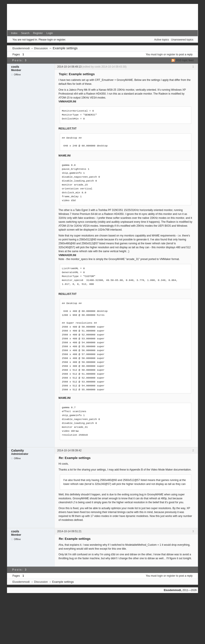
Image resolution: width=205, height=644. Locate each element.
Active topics (161, 40)
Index (14, 33)
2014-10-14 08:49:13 (69, 67)
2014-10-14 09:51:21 (69, 531)
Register (38, 33)
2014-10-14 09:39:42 (69, 450)
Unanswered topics (182, 40)
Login (50, 33)
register (171, 54)
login (160, 54)
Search (25, 33)
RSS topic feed (185, 60)
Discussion (41, 48)
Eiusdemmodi (21, 48)
